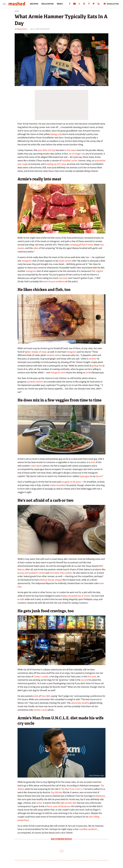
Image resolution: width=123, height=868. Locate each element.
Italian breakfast (58, 485)
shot (93, 462)
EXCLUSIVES (48, 4)
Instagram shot (58, 373)
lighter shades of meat (36, 352)
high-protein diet (68, 803)
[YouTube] (74, 4)
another (92, 359)
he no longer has (77, 154)
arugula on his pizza (71, 482)
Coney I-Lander (41, 677)
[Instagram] (84, 4)
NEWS (60, 4)
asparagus (84, 476)
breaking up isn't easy (55, 164)
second (85, 680)
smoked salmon (54, 355)
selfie (22, 599)
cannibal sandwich (88, 829)
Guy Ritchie (56, 792)
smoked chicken (35, 382)
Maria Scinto (22, 29)
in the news (70, 150)
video (36, 248)
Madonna (100, 796)
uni (87, 373)
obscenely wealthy (80, 703)
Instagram (101, 231)
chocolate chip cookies (60, 573)
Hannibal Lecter (70, 161)
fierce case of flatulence (58, 806)
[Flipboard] (94, 4)
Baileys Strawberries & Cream (76, 596)
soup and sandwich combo (32, 573)
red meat (63, 278)
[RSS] (98, 4)
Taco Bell (46, 696)
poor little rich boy (46, 150)
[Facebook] (70, 4)
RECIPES (34, 4)
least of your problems (54, 281)
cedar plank (36, 466)
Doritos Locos (40, 710)
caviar (39, 803)
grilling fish (97, 366)
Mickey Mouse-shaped (51, 580)
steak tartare (65, 261)
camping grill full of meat (81, 245)
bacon (99, 476)
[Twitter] (79, 4)
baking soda (56, 134)
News (17, 11)
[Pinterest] (89, 4)
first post (92, 677)
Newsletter (111, 4)
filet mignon (97, 271)
